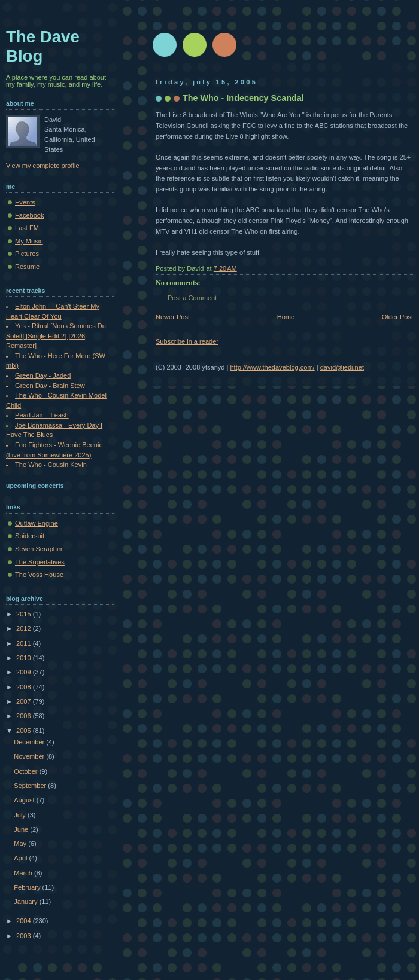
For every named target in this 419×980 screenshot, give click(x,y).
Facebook (30, 215)
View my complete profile (43, 166)
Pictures (27, 254)
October (26, 771)
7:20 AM (225, 268)
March (24, 873)
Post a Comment (192, 298)
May (21, 844)
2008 (25, 687)
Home (286, 317)
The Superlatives (40, 562)
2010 (25, 658)
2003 (25, 936)
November (30, 756)
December (30, 742)
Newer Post (173, 317)
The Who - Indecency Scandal (243, 98)
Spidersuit (30, 536)
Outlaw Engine (37, 523)
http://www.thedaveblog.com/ (272, 367)
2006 (25, 716)
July (21, 815)
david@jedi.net (342, 367)
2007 (25, 701)
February (28, 887)
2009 (25, 672)
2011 (25, 643)
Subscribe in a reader (187, 341)
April (21, 858)
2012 (25, 628)
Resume (27, 267)
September (31, 786)
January (26, 902)
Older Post (397, 317)
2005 (25, 731)
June (22, 829)
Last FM (27, 228)
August (25, 800)
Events (25, 202)
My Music (29, 241)
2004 (25, 921)
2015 (25, 614)
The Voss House (39, 575)
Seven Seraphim (40, 549)
